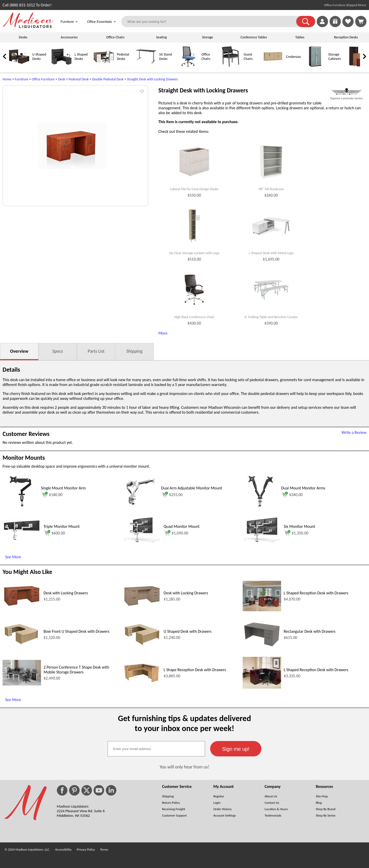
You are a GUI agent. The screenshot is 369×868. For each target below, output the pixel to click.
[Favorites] (348, 26)
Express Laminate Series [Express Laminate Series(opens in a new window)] (346, 98)
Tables (300, 37)
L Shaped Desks (81, 57)
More (163, 333)
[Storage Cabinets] (315, 66)
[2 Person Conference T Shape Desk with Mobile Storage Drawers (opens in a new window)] (22, 684)
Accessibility (63, 849)
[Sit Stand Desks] (146, 66)
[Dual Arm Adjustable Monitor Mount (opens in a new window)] (141, 508)
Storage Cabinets (335, 57)
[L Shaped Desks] (61, 66)
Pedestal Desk (79, 79)
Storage (207, 37)
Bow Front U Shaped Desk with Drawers (76, 631)
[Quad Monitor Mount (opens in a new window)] (142, 542)
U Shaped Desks (39, 57)
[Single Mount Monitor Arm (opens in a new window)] (20, 508)
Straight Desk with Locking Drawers (152, 79)
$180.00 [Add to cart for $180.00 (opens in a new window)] (52, 495)
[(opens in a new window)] (346, 92)
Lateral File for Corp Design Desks (194, 189)
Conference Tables (254, 37)
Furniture (22, 79)
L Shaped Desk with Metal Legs (271, 253)
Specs (58, 351)
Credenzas (293, 57)
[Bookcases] (357, 66)
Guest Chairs (248, 57)
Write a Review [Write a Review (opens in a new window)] (354, 432)
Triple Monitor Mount (62, 526)
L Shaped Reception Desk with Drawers (316, 593)
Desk (62, 79)
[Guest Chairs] (231, 66)
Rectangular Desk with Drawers (310, 631)
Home (7, 79)
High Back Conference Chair (194, 317)
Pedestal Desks (123, 57)
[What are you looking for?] (212, 22)
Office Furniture (43, 79)
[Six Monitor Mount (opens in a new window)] (262, 542)
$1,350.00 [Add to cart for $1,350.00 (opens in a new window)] (296, 533)
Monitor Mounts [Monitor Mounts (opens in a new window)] (24, 458)
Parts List (96, 351)
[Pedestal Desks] (104, 66)
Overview (19, 351)
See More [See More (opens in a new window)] (13, 557)
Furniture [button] (69, 22)
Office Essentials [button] (102, 22)
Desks (23, 37)
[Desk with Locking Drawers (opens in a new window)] (22, 606)
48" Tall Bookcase (271, 189)
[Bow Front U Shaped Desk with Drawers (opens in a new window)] (22, 645)
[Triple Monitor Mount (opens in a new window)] (22, 539)
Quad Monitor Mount (182, 526)
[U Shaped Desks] (19, 66)
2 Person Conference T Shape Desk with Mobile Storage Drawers (76, 670)
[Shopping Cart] (361, 22)
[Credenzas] (273, 66)
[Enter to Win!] (335, 26)
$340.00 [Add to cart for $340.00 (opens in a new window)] (292, 495)
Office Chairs (115, 37)
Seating (161, 37)
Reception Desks (346, 37)
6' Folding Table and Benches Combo (271, 317)
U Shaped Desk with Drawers (188, 631)
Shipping (134, 351)
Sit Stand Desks (166, 57)
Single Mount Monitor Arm (63, 488)
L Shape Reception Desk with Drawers (195, 670)
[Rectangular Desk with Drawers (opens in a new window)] (262, 646)
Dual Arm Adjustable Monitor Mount (192, 488)
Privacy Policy (86, 849)
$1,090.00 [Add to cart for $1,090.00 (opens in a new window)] (176, 533)
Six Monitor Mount (299, 526)
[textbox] (156, 749)
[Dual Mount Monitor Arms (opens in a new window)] (261, 508)
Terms (104, 849)
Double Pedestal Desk (108, 79)
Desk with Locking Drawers (66, 593)
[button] (306, 22)
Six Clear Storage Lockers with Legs (194, 253)
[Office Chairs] (188, 66)
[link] (361, 22)
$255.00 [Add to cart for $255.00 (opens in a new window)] (172, 495)
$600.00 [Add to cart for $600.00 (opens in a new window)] (54, 533)
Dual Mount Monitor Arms (303, 488)
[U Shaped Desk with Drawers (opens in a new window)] (142, 645)
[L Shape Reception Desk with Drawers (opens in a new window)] (142, 682)
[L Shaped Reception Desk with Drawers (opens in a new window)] (262, 610)
